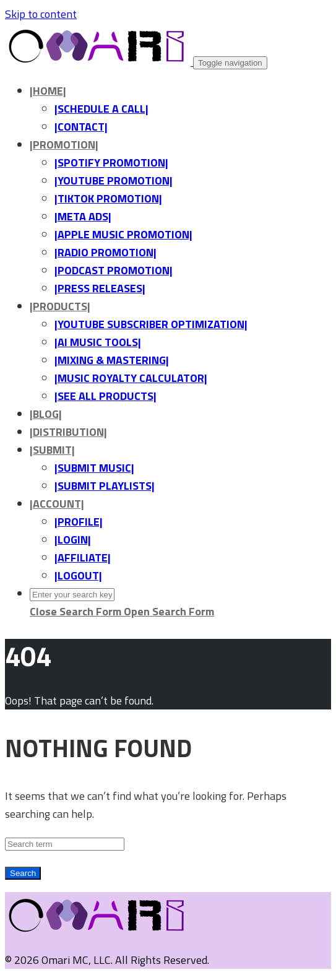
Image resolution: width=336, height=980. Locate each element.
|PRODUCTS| (60, 306)
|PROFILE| (79, 522)
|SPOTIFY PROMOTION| (111, 163)
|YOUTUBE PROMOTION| (114, 180)
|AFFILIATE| (83, 557)
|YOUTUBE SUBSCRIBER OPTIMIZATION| (151, 324)
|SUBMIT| (52, 450)
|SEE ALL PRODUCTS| (106, 396)
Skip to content (41, 14)
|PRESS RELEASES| (100, 288)
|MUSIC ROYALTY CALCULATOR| (131, 378)
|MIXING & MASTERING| (112, 360)
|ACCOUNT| (57, 504)
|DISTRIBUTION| (68, 432)
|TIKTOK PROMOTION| (108, 198)
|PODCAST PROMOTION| (114, 270)
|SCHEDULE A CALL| (101, 109)
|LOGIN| (73, 540)
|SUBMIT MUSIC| (94, 468)
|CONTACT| (81, 127)
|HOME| (48, 91)
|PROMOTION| (64, 145)
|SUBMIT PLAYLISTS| (105, 486)
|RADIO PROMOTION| (106, 252)
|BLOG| (46, 414)
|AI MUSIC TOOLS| (98, 342)
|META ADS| (83, 216)
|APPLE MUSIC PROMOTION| (123, 234)
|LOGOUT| (78, 575)
